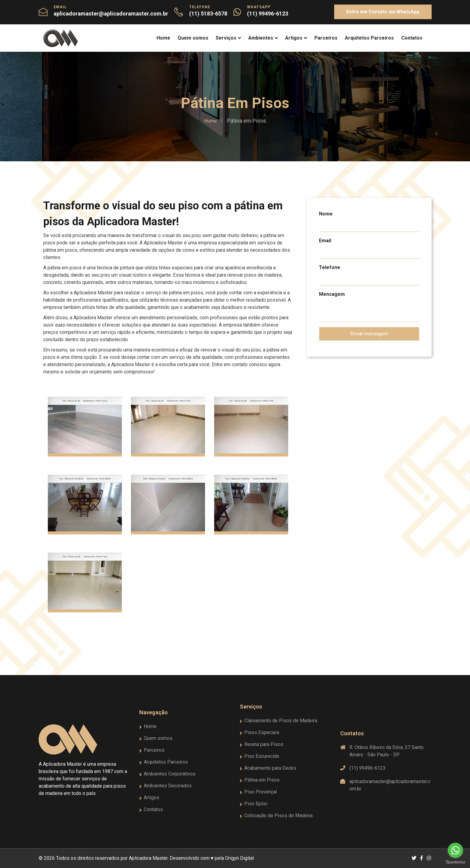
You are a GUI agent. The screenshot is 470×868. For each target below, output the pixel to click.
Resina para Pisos (264, 744)
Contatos (412, 38)
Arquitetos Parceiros (369, 38)
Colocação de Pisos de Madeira (278, 815)
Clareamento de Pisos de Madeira (281, 721)
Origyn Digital (239, 858)
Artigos (294, 38)
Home (163, 38)
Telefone (330, 267)
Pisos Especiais (262, 732)
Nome (326, 214)
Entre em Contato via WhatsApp (383, 12)
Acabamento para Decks (270, 768)
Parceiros (326, 38)
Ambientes (261, 38)
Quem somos (193, 38)
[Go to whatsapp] (455, 850)
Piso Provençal (261, 792)
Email (325, 241)
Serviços (226, 38)
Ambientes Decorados (168, 786)
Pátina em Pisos (262, 780)
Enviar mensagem (369, 334)
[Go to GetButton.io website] (455, 862)
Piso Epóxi (256, 804)
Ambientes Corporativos (170, 774)
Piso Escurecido (262, 756)
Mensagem (332, 294)
